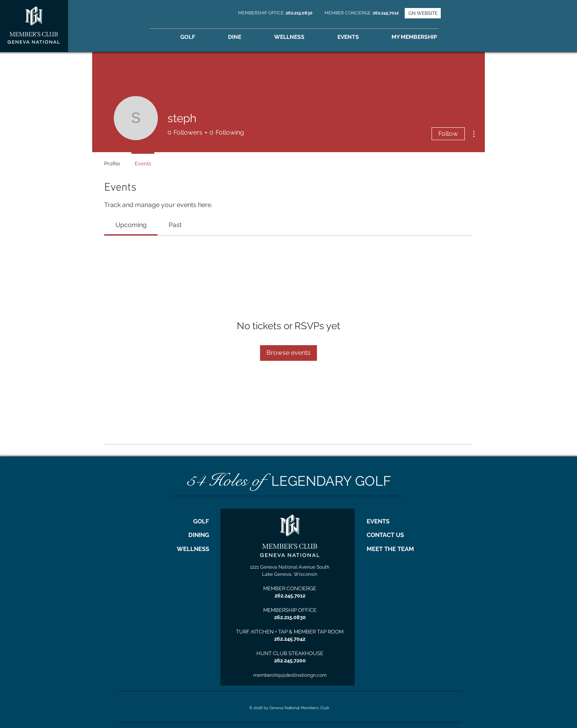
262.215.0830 (300, 13)
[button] (426, 37)
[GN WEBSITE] (423, 13)
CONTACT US (385, 535)
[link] (131, 225)
